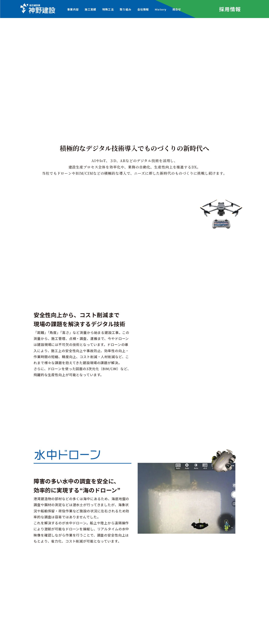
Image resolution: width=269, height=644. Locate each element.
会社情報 (143, 9)
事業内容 (73, 9)
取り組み (125, 9)
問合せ (177, 9)
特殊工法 (108, 9)
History (161, 9)
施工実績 (90, 9)
